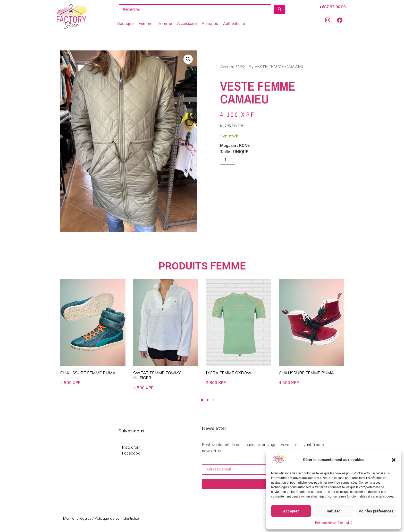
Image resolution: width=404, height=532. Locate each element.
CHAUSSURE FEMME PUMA (88, 373)
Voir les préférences (376, 511)
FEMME (228, 266)
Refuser (333, 511)
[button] (394, 460)
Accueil (227, 67)
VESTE (245, 67)
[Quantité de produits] (228, 160)
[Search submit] (280, 9)
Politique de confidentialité (334, 523)
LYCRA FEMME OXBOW (229, 373)
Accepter (291, 511)
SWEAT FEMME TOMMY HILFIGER (157, 375)
